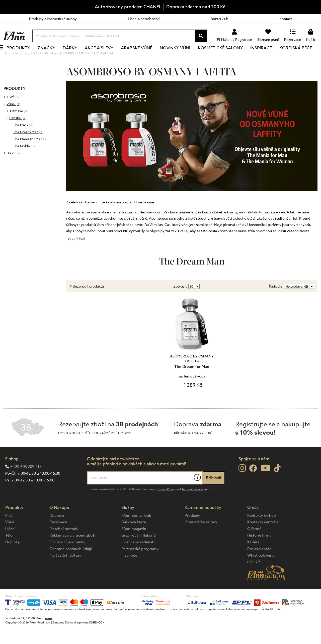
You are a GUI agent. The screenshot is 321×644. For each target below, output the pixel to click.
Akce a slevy (105, 56)
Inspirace (267, 56)
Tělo (14, 170)
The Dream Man (28, 149)
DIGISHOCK (97, 639)
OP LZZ (254, 579)
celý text (78, 255)
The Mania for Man (30, 156)
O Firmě (254, 546)
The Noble (24, 163)
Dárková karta (134, 539)
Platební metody (64, 546)
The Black (23, 142)
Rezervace (58, 539)
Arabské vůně (142, 56)
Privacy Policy (166, 506)
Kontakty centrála (263, 539)
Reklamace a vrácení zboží (72, 552)
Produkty (24, 56)
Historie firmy (259, 552)
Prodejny (192, 532)
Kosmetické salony (226, 56)
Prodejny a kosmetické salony (53, 19)
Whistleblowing (261, 572)
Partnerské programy (140, 566)
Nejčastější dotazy (65, 572)
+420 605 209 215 (26, 483)
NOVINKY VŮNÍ (181, 56)
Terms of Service (192, 506)
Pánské (18, 135)
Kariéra (253, 559)
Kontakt (286, 19)
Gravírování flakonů (139, 552)
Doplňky (13, 559)
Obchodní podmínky (67, 559)
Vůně (13, 121)
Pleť (13, 114)
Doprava (57, 532)
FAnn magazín (134, 546)
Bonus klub (219, 19)
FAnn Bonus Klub (136, 532)
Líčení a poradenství (144, 19)
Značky (52, 56)
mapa (49, 635)
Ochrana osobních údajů (71, 566)
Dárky (75, 56)
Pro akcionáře (259, 566)
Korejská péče (301, 56)
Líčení (10, 546)
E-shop (12, 476)
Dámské (19, 128)
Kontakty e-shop (262, 532)
